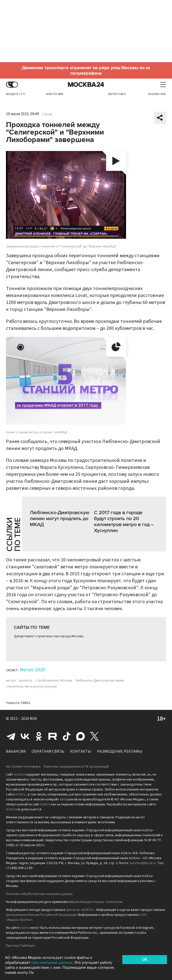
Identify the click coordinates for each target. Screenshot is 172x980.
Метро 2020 (32, 670)
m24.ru (19, 775)
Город (47, 114)
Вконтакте (25, 736)
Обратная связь (48, 751)
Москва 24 (86, 85)
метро (11, 681)
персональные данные (52, 963)
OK (145, 960)
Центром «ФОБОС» (80, 910)
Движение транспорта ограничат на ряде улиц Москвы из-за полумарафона (86, 70)
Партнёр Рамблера (21, 946)
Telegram (11, 736)
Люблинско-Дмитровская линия (100, 681)
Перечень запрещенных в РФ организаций (76, 767)
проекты (26, 681)
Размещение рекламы (120, 751)
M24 (33, 719)
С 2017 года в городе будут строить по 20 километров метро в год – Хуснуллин (124, 522)
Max (81, 736)
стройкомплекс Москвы (54, 681)
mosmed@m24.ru (143, 863)
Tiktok (67, 736)
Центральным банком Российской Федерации (41, 915)
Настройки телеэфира (23, 767)
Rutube (53, 736)
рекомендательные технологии (98, 902)
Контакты (81, 751)
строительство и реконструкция (31, 686)
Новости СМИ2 (18, 703)
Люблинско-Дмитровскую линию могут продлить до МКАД (60, 519)
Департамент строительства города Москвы (49, 636)
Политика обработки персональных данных (39, 894)
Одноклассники (39, 736)
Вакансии (16, 751)
